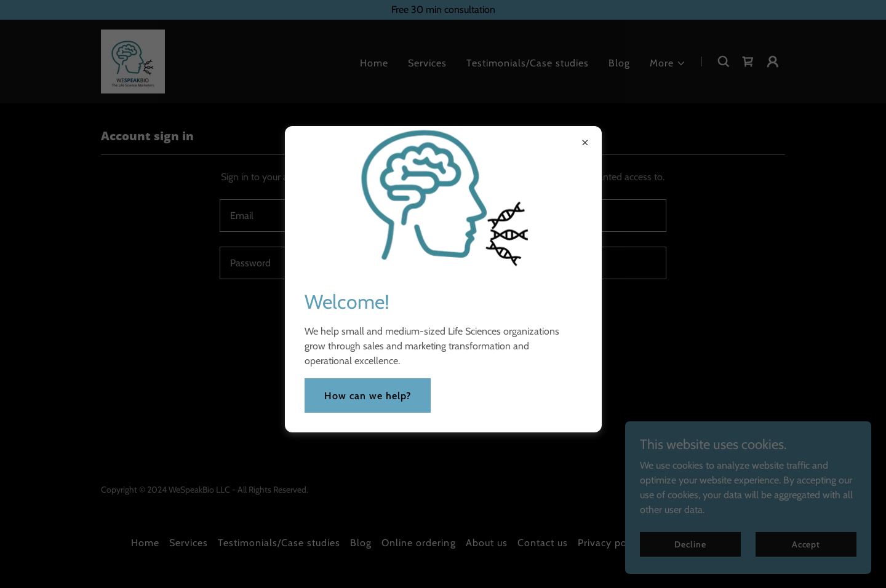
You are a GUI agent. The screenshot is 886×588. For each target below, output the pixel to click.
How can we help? (368, 396)
